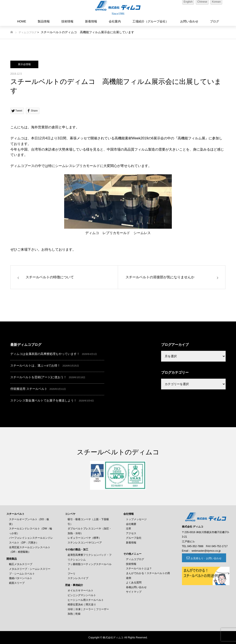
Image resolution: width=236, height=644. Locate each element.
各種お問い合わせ (136, 587)
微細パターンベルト (21, 578)
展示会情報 (24, 64)
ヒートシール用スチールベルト (86, 600)
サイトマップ (134, 592)
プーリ (71, 574)
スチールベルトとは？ (139, 568)
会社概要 (131, 524)
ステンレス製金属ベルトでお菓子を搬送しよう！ (43, 400)
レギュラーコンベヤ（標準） (84, 538)
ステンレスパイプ (78, 578)
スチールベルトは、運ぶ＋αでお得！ (35, 365)
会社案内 (115, 21)
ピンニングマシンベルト (82, 595)
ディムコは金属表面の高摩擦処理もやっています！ (45, 354)
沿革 (129, 529)
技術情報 (67, 21)
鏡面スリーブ (17, 583)
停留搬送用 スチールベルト (29, 389)
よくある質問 (134, 583)
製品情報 (44, 21)
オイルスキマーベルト (81, 590)
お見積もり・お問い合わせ (205, 558)
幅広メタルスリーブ (21, 564)
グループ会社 (134, 538)
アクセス (131, 533)
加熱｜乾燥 (74, 614)
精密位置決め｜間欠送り (82, 605)
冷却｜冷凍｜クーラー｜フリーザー (88, 609)
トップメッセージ (136, 519)
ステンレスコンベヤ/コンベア (85, 543)
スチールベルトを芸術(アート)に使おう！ (38, 377)
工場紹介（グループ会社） (151, 21)
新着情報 (91, 21)
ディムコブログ (28, 32)
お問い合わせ (189, 21)
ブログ (214, 21)
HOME (22, 21)
